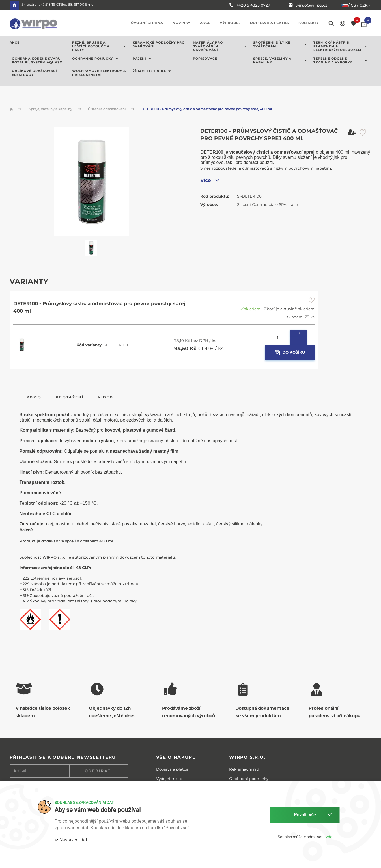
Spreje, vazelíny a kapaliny (51, 109)
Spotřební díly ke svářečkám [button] (281, 44)
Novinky (181, 23)
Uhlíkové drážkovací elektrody (35, 73)
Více (210, 181)
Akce (205, 23)
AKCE (15, 43)
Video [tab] (106, 397)
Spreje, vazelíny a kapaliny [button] (281, 61)
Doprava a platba (270, 23)
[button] (342, 23)
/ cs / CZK (356, 5)
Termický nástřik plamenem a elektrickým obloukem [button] (341, 46)
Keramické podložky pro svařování (159, 44)
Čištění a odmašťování (107, 109)
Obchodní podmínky (249, 779)
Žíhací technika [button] (153, 71)
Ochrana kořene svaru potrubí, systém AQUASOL (38, 61)
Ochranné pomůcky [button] (96, 59)
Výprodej (230, 23)
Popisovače (205, 59)
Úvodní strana (147, 23)
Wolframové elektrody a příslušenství (99, 73)
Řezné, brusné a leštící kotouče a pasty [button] (100, 46)
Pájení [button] (143, 59)
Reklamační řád (244, 769)
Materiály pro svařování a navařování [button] (221, 46)
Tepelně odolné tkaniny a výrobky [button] (341, 61)
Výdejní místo (169, 779)
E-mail (20, 770)
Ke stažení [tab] (70, 397)
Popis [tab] (34, 397)
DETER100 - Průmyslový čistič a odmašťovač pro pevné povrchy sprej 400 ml (207, 109)
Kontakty (309, 23)
